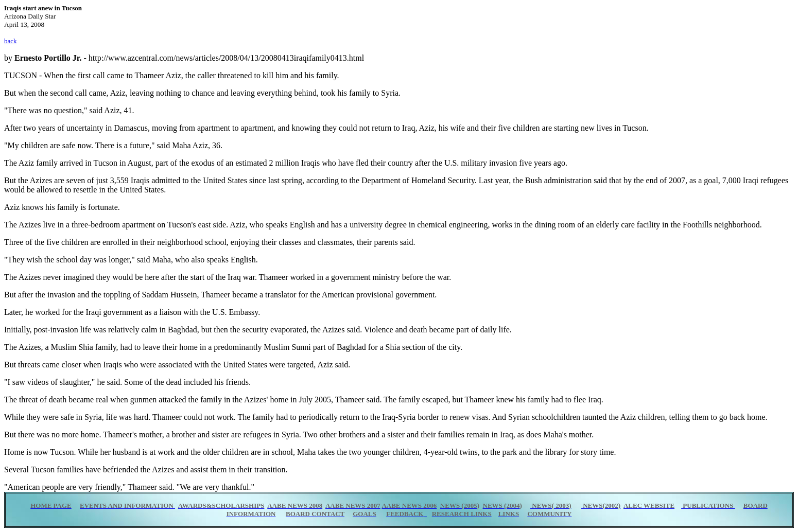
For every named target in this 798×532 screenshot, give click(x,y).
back (11, 41)
